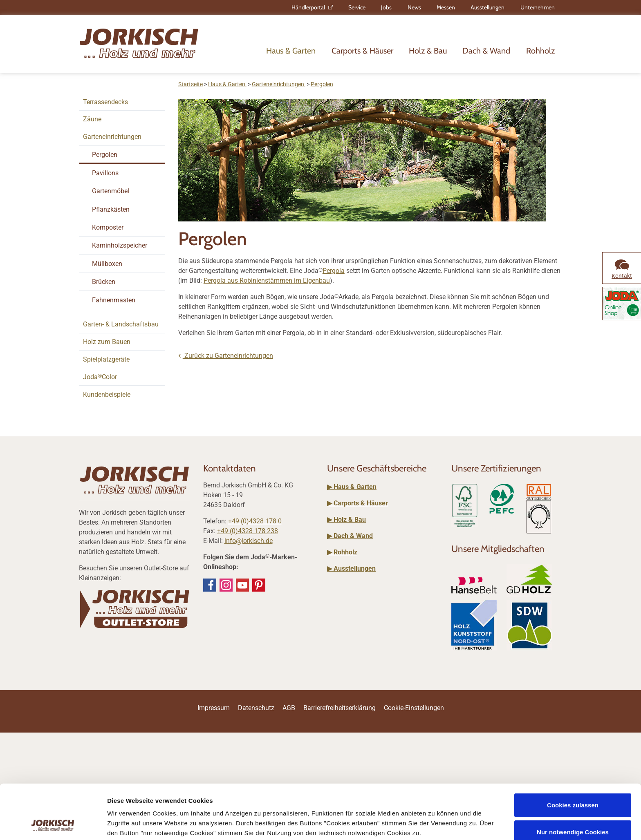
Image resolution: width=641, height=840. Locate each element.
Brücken (104, 282)
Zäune (92, 119)
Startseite (191, 84)
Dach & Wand (486, 51)
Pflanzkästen (111, 209)
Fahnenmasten (114, 300)
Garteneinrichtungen (112, 137)
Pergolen (105, 155)
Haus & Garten (291, 51)
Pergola (334, 271)
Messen (446, 7)
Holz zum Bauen (107, 342)
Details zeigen (128, 824)
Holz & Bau (428, 51)
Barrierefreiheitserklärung (340, 708)
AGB (289, 708)
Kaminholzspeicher (120, 245)
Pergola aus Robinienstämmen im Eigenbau (267, 280)
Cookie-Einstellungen (414, 708)
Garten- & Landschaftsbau (121, 324)
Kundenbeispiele (107, 394)
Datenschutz (256, 708)
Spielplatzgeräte (106, 359)
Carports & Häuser (362, 51)
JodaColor (100, 377)
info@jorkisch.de (249, 541)
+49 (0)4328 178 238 (248, 531)
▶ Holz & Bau (346, 519)
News (414, 7)
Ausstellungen (487, 7)
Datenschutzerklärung (276, 801)
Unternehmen (538, 7)
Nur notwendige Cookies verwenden (573, 785)
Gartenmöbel (111, 191)
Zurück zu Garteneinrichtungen (228, 356)
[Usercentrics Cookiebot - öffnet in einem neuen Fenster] (53, 824)
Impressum (224, 792)
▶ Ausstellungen (351, 569)
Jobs (386, 7)
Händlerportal (308, 7)
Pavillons (105, 173)
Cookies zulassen (573, 754)
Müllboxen (107, 264)
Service (357, 7)
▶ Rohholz (342, 552)
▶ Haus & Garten (352, 487)
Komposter (108, 227)
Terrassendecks (105, 102)
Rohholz (540, 51)
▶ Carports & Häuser (357, 503)
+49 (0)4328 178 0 (255, 521)
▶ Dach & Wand (350, 536)
